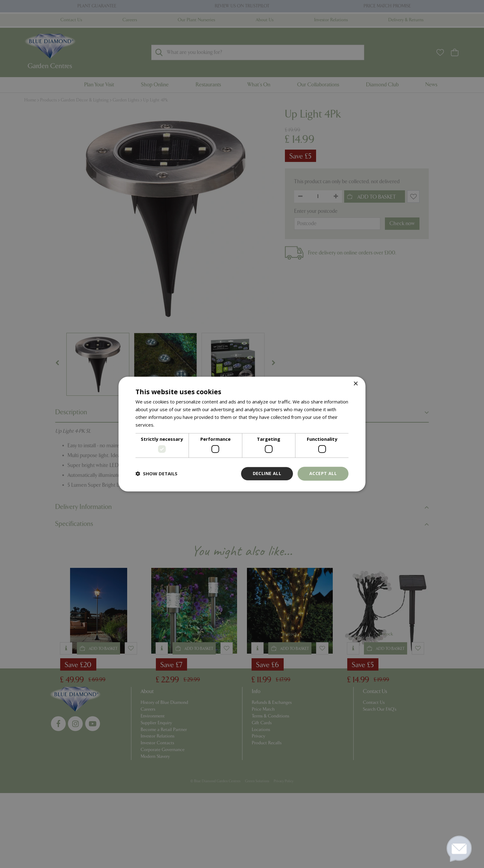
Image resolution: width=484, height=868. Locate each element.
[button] (156, 473)
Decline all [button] (267, 473)
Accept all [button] (323, 473)
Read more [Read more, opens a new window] (167, 425)
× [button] (355, 384)
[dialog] (242, 434)
